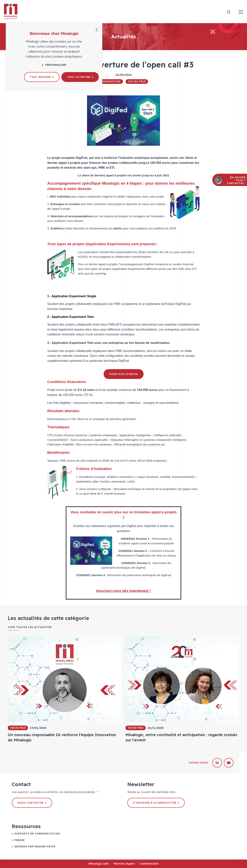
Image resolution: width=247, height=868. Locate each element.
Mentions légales (124, 864)
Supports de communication (37, 834)
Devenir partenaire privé (35, 847)
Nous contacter (32, 803)
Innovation (111, 81)
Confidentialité (149, 864)
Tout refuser (42, 77)
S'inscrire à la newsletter (156, 803)
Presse (20, 840)
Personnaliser (54, 65)
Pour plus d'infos (124, 374)
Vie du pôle (137, 81)
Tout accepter (80, 77)
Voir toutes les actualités (30, 627)
